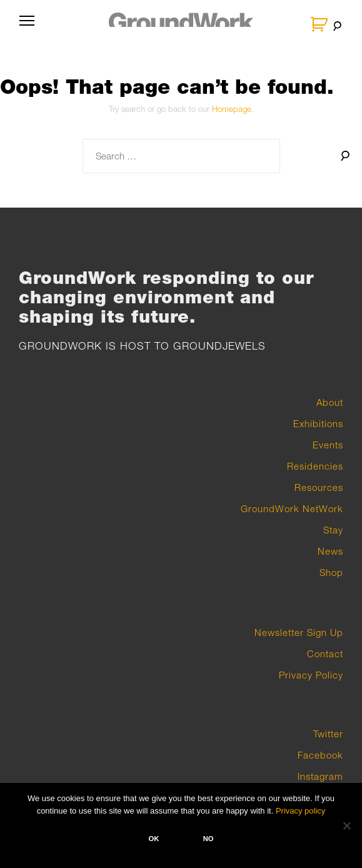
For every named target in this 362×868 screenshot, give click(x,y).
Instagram (320, 776)
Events (328, 445)
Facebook (320, 755)
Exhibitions (318, 423)
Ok (153, 839)
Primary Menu (24, 26)
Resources (319, 487)
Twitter (328, 734)
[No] (346, 825)
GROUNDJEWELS (219, 346)
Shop (331, 572)
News (330, 551)
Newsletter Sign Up (299, 632)
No (209, 839)
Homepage (232, 109)
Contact (325, 654)
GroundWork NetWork (292, 508)
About (330, 402)
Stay (333, 530)
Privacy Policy (311, 675)
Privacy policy (300, 811)
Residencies (315, 466)
